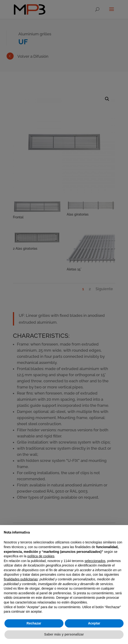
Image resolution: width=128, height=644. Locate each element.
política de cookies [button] (41, 556)
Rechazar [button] (34, 623)
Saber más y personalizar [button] (64, 634)
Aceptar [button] (94, 623)
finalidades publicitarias (21, 579)
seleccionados (95, 561)
